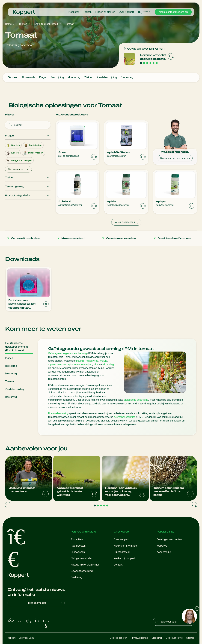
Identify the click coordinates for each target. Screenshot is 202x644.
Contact (118, 565)
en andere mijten (83, 364)
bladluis (80, 361)
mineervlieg (92, 361)
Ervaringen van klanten (169, 539)
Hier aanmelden (47, 603)
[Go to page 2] (144, 63)
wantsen (62, 364)
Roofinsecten (78, 546)
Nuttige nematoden (82, 558)
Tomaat (69, 24)
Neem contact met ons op (173, 12)
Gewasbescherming (82, 571)
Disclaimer (157, 638)
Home (8, 24)
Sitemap (190, 638)
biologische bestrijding (136, 400)
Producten (74, 12)
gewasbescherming (125, 417)
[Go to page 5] (154, 63)
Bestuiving (76, 577)
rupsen (52, 364)
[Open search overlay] (140, 12)
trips (96, 364)
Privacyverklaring (139, 638)
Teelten (87, 12)
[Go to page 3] (147, 63)
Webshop (162, 546)
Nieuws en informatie (125, 546)
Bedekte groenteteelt (46, 24)
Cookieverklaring (174, 638)
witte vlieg (108, 364)
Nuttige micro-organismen (85, 565)
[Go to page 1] (141, 63)
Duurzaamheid (122, 552)
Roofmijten (77, 539)
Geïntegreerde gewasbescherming (67, 353)
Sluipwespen (78, 552)
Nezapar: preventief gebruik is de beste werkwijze (153, 57)
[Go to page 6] (157, 63)
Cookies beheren (118, 638)
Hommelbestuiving (58, 413)
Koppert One (164, 552)
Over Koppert (126, 12)
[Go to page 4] (150, 63)
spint (71, 364)
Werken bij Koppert (124, 558)
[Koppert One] (146, 12)
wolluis (103, 361)
